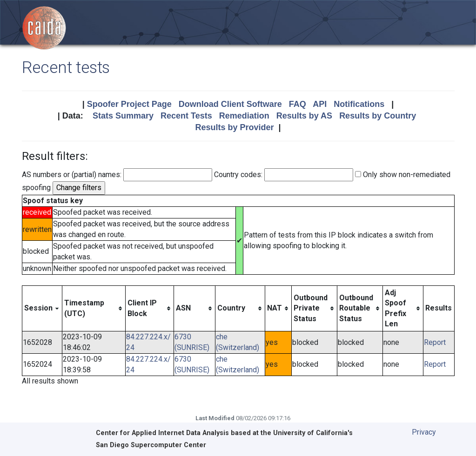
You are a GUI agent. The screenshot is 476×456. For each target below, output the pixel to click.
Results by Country (378, 116)
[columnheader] (42, 308)
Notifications (359, 104)
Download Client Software (230, 104)
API (320, 104)
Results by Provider (234, 127)
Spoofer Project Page (129, 104)
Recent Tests (186, 116)
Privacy (424, 432)
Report (435, 342)
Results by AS (304, 116)
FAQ (298, 104)
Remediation (244, 116)
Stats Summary (123, 116)
